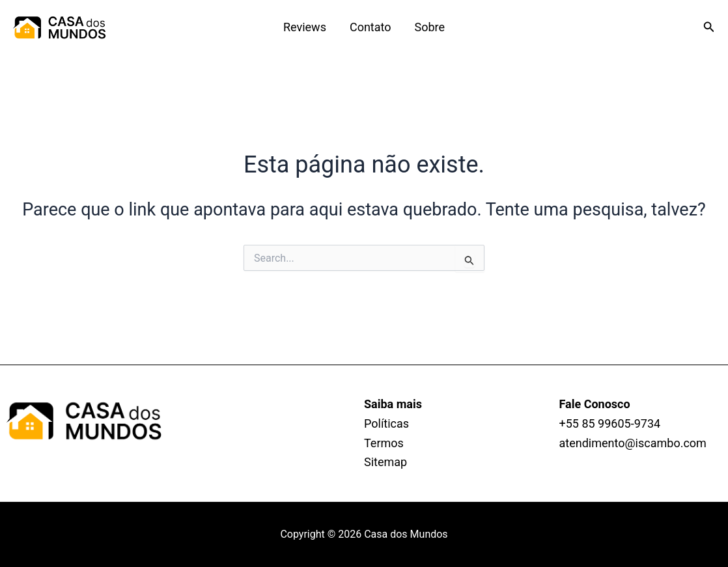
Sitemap (385, 462)
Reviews (305, 27)
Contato (371, 27)
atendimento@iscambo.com (633, 443)
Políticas (386, 423)
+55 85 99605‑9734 (610, 423)
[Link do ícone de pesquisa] (709, 27)
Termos (384, 443)
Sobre (430, 27)
